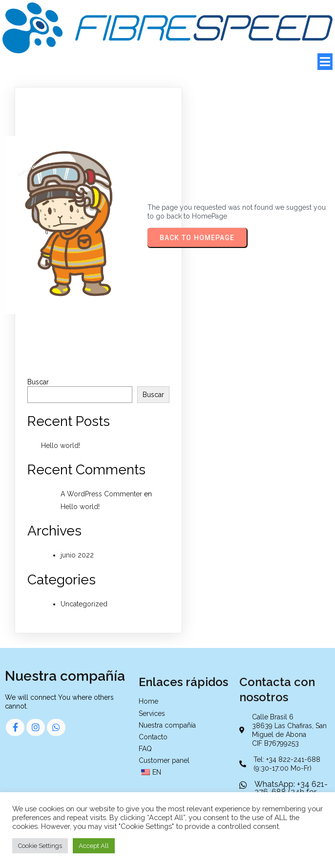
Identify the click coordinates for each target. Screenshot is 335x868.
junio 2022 (77, 555)
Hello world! (61, 445)
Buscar (38, 382)
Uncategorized (84, 604)
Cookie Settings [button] (40, 846)
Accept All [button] (94, 846)
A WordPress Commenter (101, 494)
